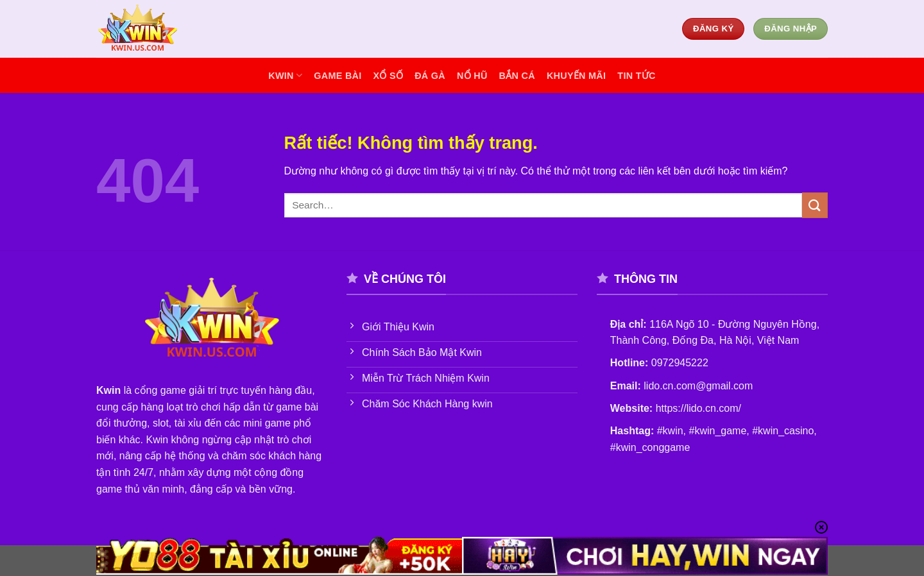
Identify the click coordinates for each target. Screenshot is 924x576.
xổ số (389, 76)
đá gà (430, 76)
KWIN (285, 75)
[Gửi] (815, 205)
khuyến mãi (576, 76)
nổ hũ (472, 76)
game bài (338, 76)
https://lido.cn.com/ (698, 408)
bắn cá (517, 76)
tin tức (636, 76)
